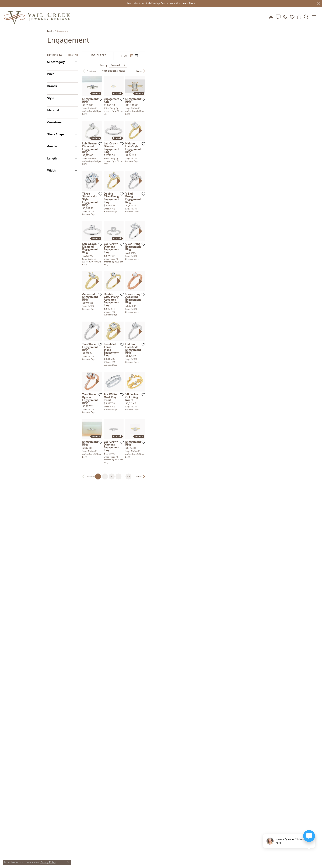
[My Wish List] (292, 17)
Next (269, 71)
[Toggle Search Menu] (306, 17)
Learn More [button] (188, 4)
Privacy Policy (48, 862)
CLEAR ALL (73, 55)
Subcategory (56, 62)
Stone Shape (56, 134)
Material (53, 110)
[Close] (318, 4)
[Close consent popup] (68, 862)
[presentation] (272, 187)
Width (51, 170)
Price (51, 74)
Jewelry (50, 31)
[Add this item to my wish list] (143, 142)
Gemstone (54, 122)
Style (51, 98)
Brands (52, 86)
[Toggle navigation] (315, 17)
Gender (52, 146)
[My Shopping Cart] (299, 17)
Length (52, 158)
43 (193, 721)
